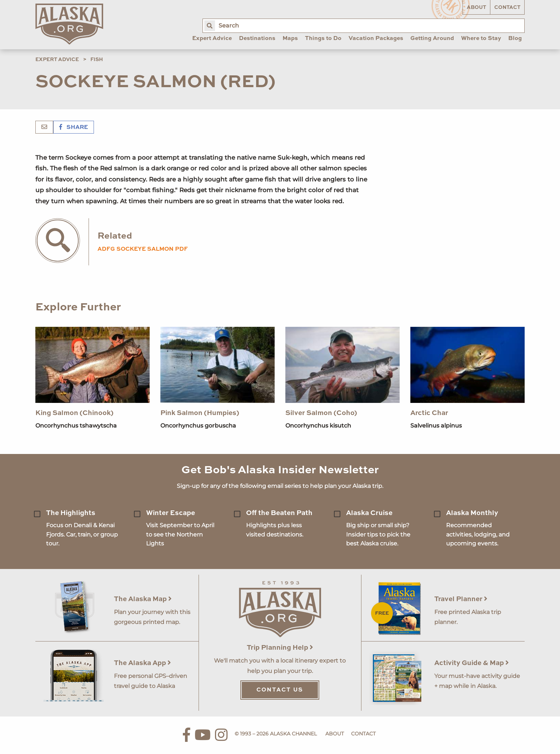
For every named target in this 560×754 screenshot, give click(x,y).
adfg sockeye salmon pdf (143, 249)
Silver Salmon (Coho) (321, 413)
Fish (97, 60)
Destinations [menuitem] (257, 39)
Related (115, 236)
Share (74, 128)
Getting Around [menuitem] (432, 39)
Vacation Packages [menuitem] (376, 39)
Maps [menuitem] (290, 39)
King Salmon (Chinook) (74, 413)
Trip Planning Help (280, 648)
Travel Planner (461, 599)
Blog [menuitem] (515, 39)
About (476, 8)
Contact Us (280, 690)
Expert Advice (57, 60)
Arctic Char (429, 413)
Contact (507, 8)
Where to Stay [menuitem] (481, 39)
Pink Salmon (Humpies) (200, 413)
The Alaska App (142, 663)
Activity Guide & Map (472, 663)
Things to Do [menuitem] (323, 39)
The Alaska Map (143, 599)
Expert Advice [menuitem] (212, 39)
